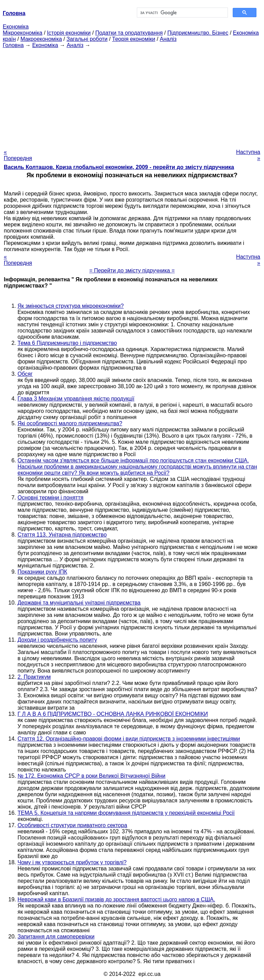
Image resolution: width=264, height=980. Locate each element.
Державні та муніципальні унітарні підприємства (79, 603)
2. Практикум (34, 677)
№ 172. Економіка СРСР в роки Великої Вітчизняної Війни (91, 776)
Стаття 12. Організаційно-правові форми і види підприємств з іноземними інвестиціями (129, 739)
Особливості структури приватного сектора (72, 825)
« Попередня (18, 155)
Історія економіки (69, 33)
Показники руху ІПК (42, 572)
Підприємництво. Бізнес (198, 33)
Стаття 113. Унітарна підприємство (62, 535)
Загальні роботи (87, 39)
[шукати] (182, 13)
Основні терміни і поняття (51, 498)
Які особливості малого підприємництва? (70, 423)
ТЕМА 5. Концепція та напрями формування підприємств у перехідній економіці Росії (126, 813)
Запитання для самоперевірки (56, 937)
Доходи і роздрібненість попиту (57, 640)
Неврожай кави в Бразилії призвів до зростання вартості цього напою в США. (116, 899)
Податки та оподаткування (129, 33)
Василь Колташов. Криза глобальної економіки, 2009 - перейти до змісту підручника (119, 167)
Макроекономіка (41, 39)
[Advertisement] (132, 97)
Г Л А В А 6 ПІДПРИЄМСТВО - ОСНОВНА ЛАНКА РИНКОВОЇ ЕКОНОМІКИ (113, 714)
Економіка (16, 27)
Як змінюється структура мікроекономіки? (71, 306)
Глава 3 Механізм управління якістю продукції (76, 399)
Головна (13, 45)
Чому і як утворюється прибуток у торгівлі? (72, 862)
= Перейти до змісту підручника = (132, 271)
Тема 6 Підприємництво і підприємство (67, 343)
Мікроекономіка (23, 33)
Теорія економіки (134, 39)
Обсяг (25, 374)
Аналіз (168, 39)
